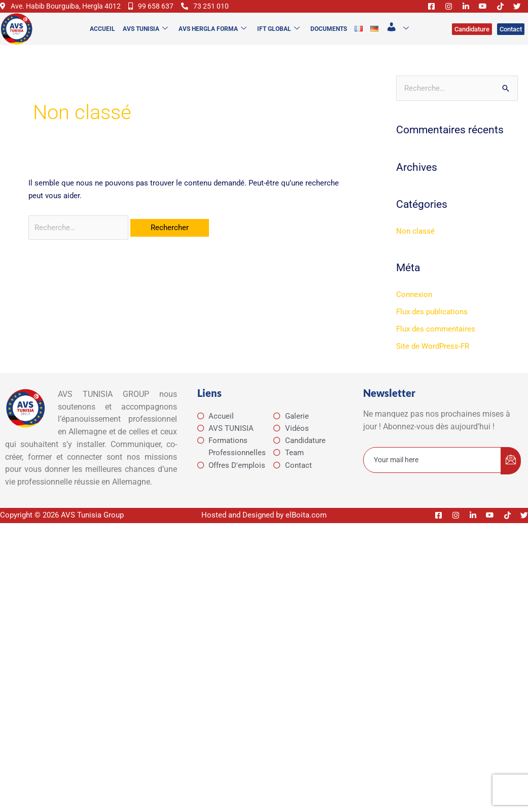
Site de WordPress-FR (433, 358)
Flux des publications (432, 324)
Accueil (101, 41)
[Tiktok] (496, 12)
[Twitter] (513, 12)
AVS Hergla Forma (212, 41)
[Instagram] (444, 12)
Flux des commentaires (436, 341)
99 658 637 (158, 6)
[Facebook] (427, 12)
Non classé (415, 244)
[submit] (511, 473)
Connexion (414, 307)
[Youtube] (479, 12)
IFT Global (277, 41)
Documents (328, 41)
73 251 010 (25, 19)
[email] (432, 472)
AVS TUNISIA (144, 41)
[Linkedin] (462, 12)
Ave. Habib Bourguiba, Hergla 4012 (64, 6)
